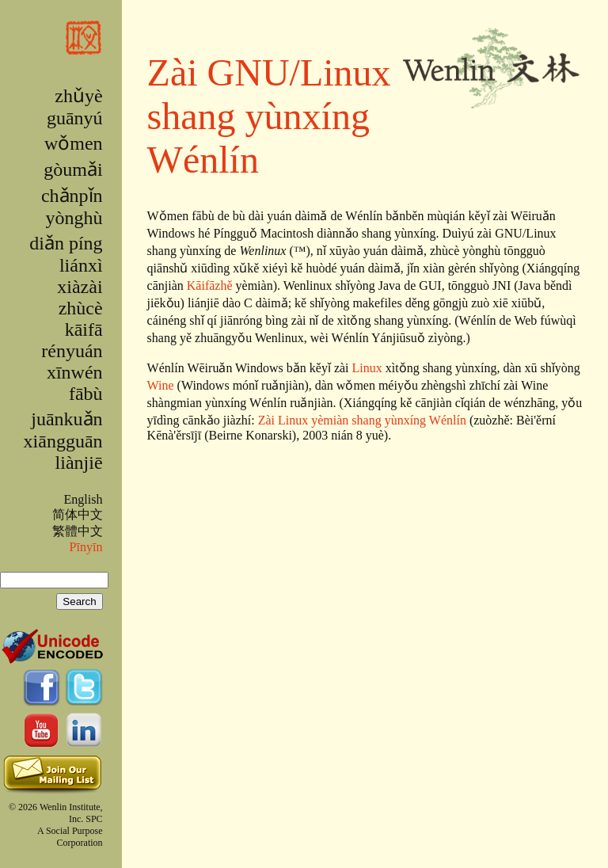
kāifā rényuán (72, 340)
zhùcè (81, 308)
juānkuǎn (66, 419)
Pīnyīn (86, 547)
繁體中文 (78, 531)
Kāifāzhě (210, 286)
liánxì (81, 265)
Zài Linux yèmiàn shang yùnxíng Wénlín (362, 420)
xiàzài (80, 287)
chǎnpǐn (72, 196)
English (83, 499)
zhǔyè (78, 96)
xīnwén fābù (75, 383)
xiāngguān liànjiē (63, 452)
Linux (367, 368)
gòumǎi (73, 169)
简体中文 (78, 514)
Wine (161, 385)
